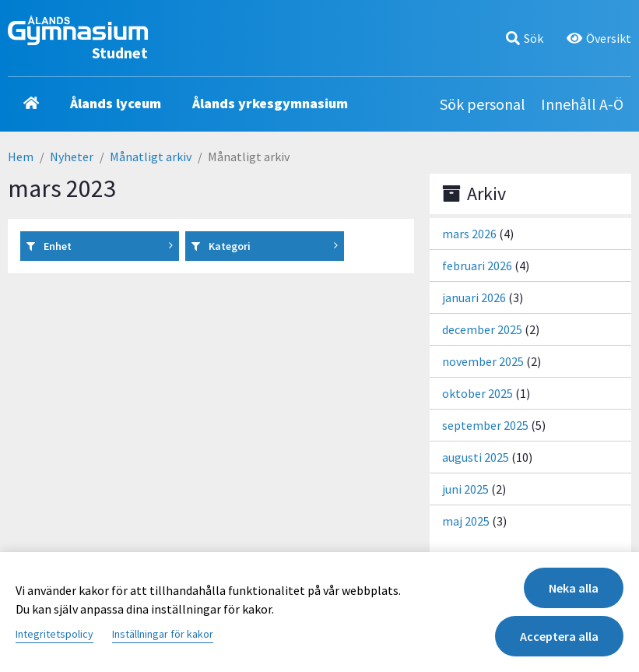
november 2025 (483, 361)
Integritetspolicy (54, 634)
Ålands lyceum (116, 103)
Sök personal (483, 104)
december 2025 (482, 329)
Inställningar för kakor (163, 634)
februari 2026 (477, 266)
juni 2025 (465, 489)
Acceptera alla (559, 636)
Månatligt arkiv (151, 157)
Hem (21, 157)
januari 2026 (474, 297)
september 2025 (485, 425)
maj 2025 (466, 521)
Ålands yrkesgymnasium (270, 103)
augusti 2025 (476, 457)
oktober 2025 (477, 393)
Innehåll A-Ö (582, 104)
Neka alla (574, 588)
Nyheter (72, 157)
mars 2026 (469, 234)
